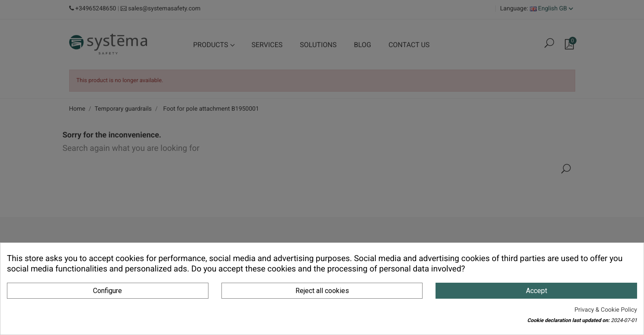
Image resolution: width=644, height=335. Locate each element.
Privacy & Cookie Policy (606, 310)
